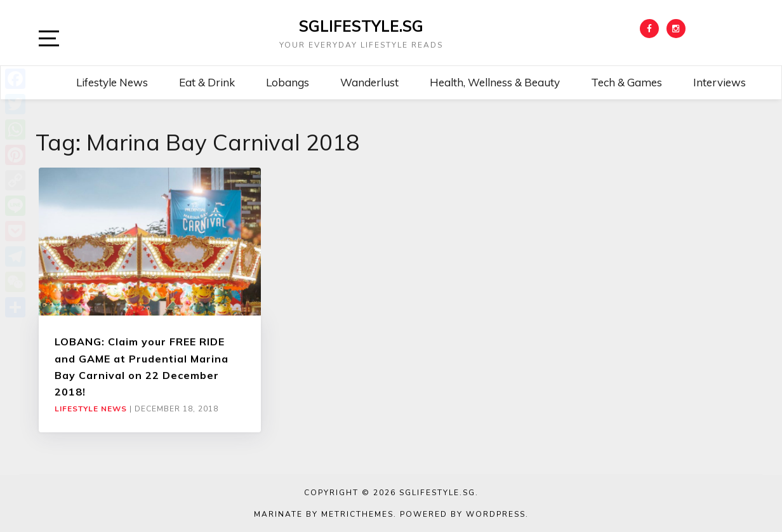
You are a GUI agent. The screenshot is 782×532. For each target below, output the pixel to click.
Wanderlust (369, 82)
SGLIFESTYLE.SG (361, 26)
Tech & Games (626, 82)
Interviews (719, 82)
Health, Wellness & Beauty (495, 82)
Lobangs (288, 82)
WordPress (496, 514)
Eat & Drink (207, 82)
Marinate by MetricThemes (324, 514)
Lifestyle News (112, 82)
